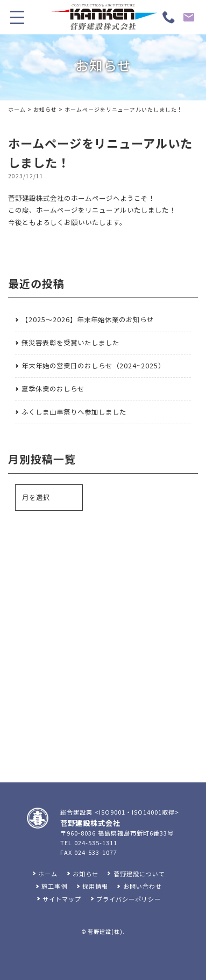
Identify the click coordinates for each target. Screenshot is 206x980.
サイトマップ (62, 899)
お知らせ (45, 110)
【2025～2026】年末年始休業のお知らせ (88, 320)
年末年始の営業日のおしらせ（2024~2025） (93, 366)
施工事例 (54, 886)
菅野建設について (139, 874)
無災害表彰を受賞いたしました (70, 343)
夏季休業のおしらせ (53, 389)
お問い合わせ (143, 886)
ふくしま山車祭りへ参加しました (74, 412)
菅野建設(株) (105, 932)
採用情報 (95, 886)
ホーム (17, 110)
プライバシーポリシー (129, 899)
